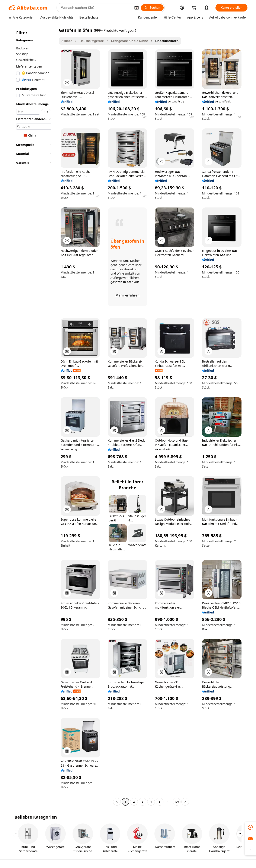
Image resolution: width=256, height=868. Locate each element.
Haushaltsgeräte (92, 41)
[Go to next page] (185, 802)
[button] (137, 8)
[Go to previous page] (117, 802)
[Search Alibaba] (96, 8)
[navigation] (32, 416)
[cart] (195, 8)
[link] (250, 828)
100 (177, 802)
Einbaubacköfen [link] (167, 41)
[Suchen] (152, 8)
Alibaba (67, 41)
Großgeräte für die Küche (129, 41)
